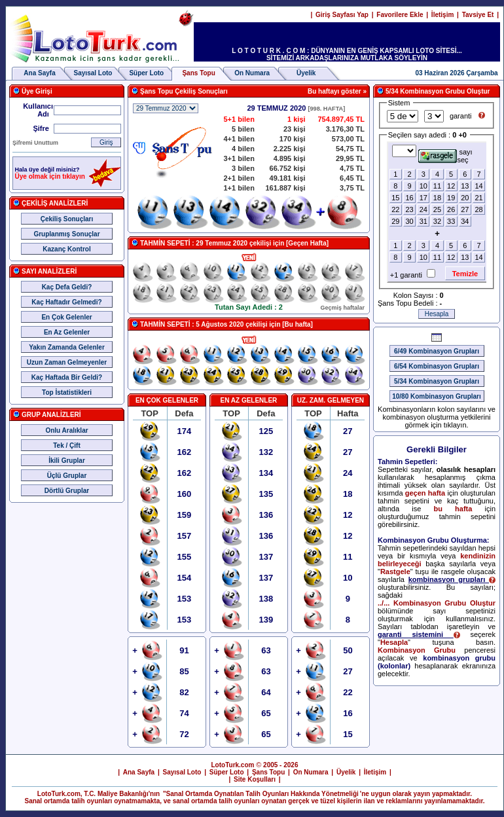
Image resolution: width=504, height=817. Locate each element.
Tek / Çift (66, 445)
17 (423, 198)
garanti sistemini (419, 634)
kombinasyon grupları (452, 579)
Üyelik (306, 73)
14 (478, 186)
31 (423, 221)
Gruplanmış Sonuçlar (66, 234)
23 (409, 209)
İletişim (442, 15)
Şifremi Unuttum (35, 143)
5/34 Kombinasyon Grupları (437, 381)
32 (437, 221)
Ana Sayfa (39, 73)
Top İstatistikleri (67, 392)
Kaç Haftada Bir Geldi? (67, 377)
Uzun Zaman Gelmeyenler (67, 362)
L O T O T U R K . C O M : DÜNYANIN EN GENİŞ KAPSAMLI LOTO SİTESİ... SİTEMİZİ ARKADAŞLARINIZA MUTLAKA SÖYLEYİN (347, 54)
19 (451, 198)
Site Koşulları (255, 779)
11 (437, 186)
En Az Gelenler (67, 332)
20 (465, 198)
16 (409, 198)
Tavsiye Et (478, 15)
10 (423, 186)
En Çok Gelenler (66, 317)
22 (395, 209)
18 (437, 198)
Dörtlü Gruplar (67, 491)
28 (478, 209)
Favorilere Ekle (400, 15)
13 (465, 186)
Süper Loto (146, 73)
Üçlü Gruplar (67, 476)
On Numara (252, 73)
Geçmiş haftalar (342, 308)
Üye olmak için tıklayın (50, 176)
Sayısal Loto (93, 73)
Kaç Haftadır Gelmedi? (66, 302)
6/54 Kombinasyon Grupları (437, 366)
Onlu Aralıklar (66, 430)
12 (451, 186)
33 (451, 221)
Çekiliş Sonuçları (67, 219)
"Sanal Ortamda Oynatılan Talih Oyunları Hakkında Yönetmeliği (261, 794)
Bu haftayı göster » (337, 91)
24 (423, 209)
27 (465, 209)
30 (409, 221)
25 (437, 209)
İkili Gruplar (67, 461)
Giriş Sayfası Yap (342, 15)
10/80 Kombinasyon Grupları (437, 396)
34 (465, 221)
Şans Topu (268, 772)
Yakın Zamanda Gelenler (67, 347)
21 (478, 198)
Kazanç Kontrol (66, 249)
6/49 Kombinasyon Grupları (437, 351)
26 (451, 209)
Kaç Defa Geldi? (67, 287)
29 (395, 221)
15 (395, 198)
